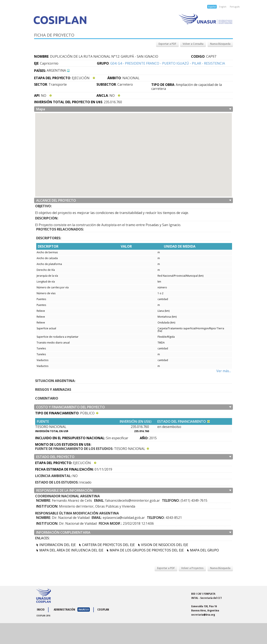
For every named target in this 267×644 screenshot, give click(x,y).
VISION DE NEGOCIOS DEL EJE (165, 545)
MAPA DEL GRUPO (204, 550)
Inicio (41, 609)
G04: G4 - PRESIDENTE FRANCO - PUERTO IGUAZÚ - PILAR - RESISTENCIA (168, 63)
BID (193, 594)
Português (235, 7)
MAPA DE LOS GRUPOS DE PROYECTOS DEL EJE (147, 550)
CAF (199, 594)
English (223, 7)
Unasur (183, 19)
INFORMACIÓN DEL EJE (58, 545)
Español (212, 7)
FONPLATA (209, 594)
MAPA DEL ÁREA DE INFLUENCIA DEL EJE (71, 550)
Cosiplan (82, 20)
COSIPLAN (103, 609)
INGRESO (84, 609)
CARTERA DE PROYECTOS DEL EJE (108, 545)
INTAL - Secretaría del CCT (207, 598)
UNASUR (44, 596)
